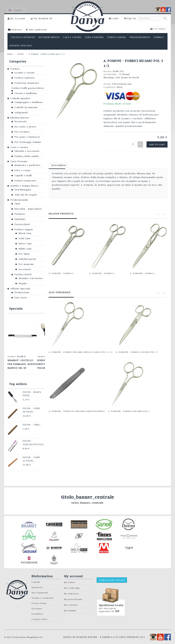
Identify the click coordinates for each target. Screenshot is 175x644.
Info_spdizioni (38, 30)
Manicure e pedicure (28, 165)
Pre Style (24, 254)
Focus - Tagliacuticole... (29, 439)
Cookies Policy (39, 616)
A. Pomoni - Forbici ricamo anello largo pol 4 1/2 (81, 351)
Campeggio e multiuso (29, 102)
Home (10, 54)
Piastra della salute (27, 156)
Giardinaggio (23, 190)
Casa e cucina (19, 147)
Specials (16, 309)
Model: (108, 71)
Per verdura (22, 132)
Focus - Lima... (27, 421)
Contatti (36, 579)
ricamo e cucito (25, 73)
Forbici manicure (25, 181)
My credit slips (72, 585)
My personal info (73, 596)
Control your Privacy (112, 577)
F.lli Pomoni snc (122, 84)
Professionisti (19, 200)
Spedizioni (37, 584)
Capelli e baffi (23, 175)
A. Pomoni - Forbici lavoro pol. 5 (137, 351)
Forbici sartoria (25, 78)
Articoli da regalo (26, 195)
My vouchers (71, 602)
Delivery (17, 30)
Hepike (23, 283)
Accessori (25, 269)
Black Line (25, 233)
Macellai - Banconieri (28, 209)
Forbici (21, 54)
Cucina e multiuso (26, 93)
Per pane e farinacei (27, 137)
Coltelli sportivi (20, 98)
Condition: (110, 87)
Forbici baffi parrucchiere (28, 88)
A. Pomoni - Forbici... (62, 272)
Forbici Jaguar (24, 229)
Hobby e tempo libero (25, 186)
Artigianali (21, 112)
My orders (70, 579)
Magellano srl (35, 634)
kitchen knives (20, 118)
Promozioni (22, 292)
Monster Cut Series (31, 278)
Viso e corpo (23, 170)
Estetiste (20, 219)
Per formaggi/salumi (28, 142)
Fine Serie (21, 297)
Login (115, 18)
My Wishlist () (43, 18)
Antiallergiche (27, 259)
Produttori (37, 611)
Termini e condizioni (43, 595)
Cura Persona (19, 161)
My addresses (72, 591)
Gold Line (25, 238)
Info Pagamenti (40, 590)
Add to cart (159, 144)
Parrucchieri (22, 224)
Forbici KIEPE (23, 274)
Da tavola (21, 121)
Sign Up (131, 18)
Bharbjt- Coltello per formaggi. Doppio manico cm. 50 (21, 363)
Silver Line (25, 244)
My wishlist (70, 608)
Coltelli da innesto (26, 107)
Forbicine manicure (27, 83)
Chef (17, 204)
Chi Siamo (37, 606)
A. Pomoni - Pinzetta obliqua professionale (77, 410)
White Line (25, 249)
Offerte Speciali (20, 289)
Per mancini (26, 264)
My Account (17, 18)
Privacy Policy (39, 600)
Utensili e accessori (27, 151)
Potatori (20, 214)
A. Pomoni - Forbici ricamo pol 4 (129, 410)
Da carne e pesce (25, 127)
